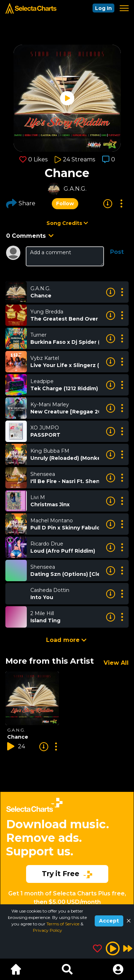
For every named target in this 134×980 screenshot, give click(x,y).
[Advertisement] (67, 846)
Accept (109, 921)
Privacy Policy (48, 930)
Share (21, 203)
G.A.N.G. (75, 189)
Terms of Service (63, 924)
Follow (65, 203)
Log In (103, 8)
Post (117, 252)
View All (116, 663)
